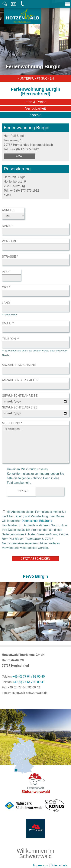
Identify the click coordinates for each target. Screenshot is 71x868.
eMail (20, 156)
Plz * (6, 272)
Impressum (41, 865)
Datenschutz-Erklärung (37, 521)
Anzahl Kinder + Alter (20, 380)
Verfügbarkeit (36, 108)
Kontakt (35, 115)
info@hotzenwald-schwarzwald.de (25, 693)
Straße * (10, 257)
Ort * (6, 287)
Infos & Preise (35, 102)
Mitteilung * (12, 423)
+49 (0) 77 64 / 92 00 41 (29, 682)
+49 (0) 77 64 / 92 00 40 (29, 677)
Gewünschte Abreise (20, 407)
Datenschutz (59, 865)
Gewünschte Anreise (20, 396)
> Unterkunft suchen (36, 79)
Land (6, 303)
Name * (7, 226)
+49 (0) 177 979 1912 (25, 149)
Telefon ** (10, 339)
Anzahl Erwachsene (19, 365)
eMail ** (8, 323)
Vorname (10, 241)
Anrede (8, 210)
